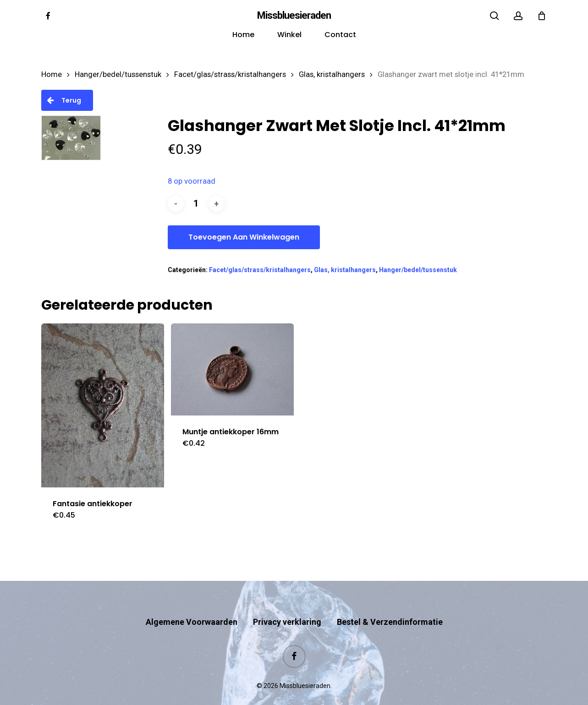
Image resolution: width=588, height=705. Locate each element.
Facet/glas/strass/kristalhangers (230, 74)
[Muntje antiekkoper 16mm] (232, 369)
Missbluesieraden (294, 16)
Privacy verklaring (287, 604)
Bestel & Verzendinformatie (390, 604)
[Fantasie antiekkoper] (103, 405)
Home (52, 74)
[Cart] (542, 16)
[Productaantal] (196, 204)
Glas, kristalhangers (332, 74)
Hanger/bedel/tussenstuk (118, 74)
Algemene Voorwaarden (192, 604)
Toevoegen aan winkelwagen (244, 237)
